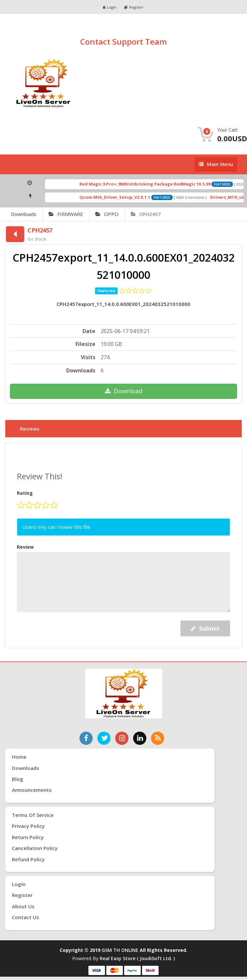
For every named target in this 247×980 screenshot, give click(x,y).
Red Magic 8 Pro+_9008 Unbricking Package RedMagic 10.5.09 (153, 184)
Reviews (30, 429)
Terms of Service (33, 815)
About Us (23, 906)
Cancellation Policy (35, 848)
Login (110, 7)
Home (19, 757)
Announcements (32, 790)
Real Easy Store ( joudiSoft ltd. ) (137, 958)
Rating (25, 493)
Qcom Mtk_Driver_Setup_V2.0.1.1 (123, 197)
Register (134, 7)
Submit (205, 628)
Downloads (24, 214)
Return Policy (28, 837)
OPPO (107, 214)
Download (124, 391)
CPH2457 (146, 214)
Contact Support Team (123, 42)
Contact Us (25, 917)
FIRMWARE (66, 214)
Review (25, 547)
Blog (18, 779)
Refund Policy (28, 859)
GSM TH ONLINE (120, 950)
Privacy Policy (28, 826)
